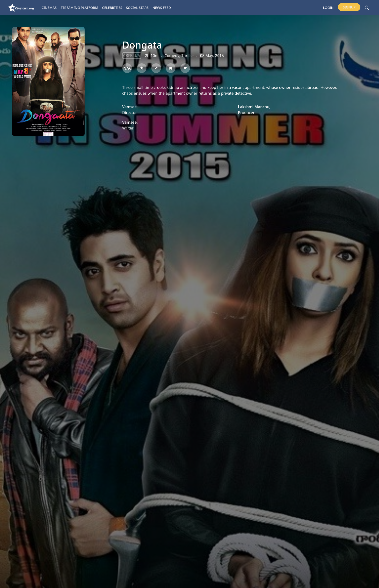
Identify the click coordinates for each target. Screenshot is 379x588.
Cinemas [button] (49, 8)
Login (328, 8)
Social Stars (137, 8)
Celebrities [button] (112, 8)
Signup (349, 7)
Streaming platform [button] (79, 8)
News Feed (162, 8)
